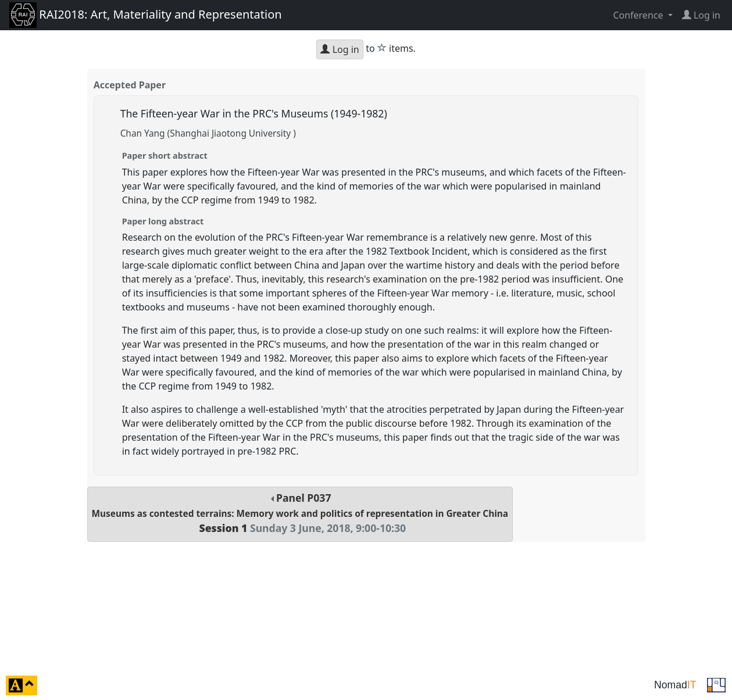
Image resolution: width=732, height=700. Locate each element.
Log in (340, 49)
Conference (639, 15)
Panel (300, 513)
